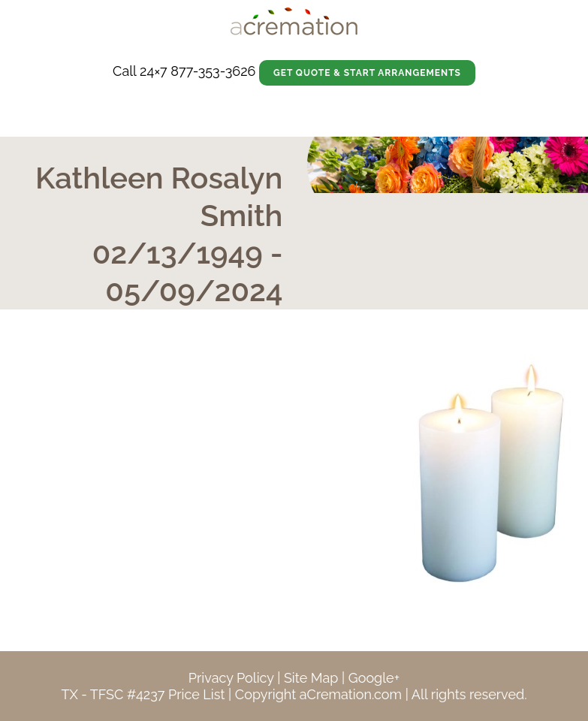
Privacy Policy (231, 678)
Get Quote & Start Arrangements (367, 73)
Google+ (374, 678)
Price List (197, 694)
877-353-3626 (213, 71)
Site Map (311, 678)
